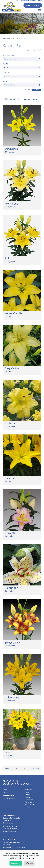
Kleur (5, 64)
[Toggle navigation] (40, 11)
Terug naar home (9, 38)
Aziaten (28, 797)
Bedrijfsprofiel (8, 796)
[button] (34, 51)
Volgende (36, 768)
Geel (17, 38)
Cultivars (28, 790)
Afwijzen (29, 863)
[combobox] (22, 59)
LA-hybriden (29, 807)
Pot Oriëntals (30, 805)
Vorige (7, 768)
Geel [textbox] (6, 68)
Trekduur (7, 81)
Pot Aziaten (29, 802)
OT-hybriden (29, 800)
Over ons (6, 792)
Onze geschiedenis (9, 798)
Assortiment (8, 55)
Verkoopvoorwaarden (31, 1)
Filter (36, 90)
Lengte (6, 73)
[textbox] (22, 59)
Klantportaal (33, 5)
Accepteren (16, 863)
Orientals (28, 795)
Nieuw (27, 792)
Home (5, 790)
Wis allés (28, 90)
